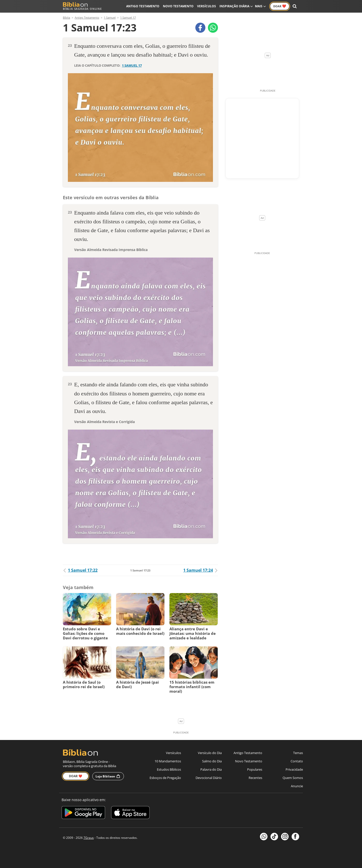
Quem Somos (293, 778)
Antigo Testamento (143, 6)
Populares (255, 769)
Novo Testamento (178, 6)
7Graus (89, 838)
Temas (298, 753)
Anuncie (297, 786)
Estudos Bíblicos (169, 769)
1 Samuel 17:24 (201, 570)
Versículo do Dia (210, 753)
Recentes (255, 778)
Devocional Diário (209, 778)
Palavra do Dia (211, 769)
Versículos (207, 6)
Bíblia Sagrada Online (82, 6)
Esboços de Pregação (165, 778)
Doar (280, 6)
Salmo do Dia (212, 761)
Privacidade (294, 769)
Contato (297, 761)
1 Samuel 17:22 (80, 570)
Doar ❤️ (76, 776)
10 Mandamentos (168, 761)
